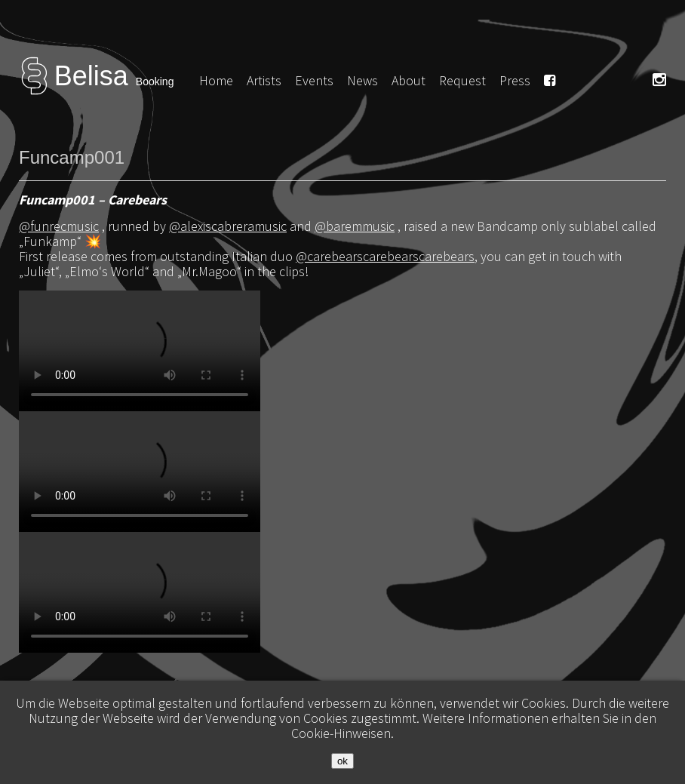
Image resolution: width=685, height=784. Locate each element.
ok (342, 761)
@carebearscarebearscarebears (385, 256)
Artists (264, 80)
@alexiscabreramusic (228, 226)
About (409, 80)
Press (515, 80)
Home (216, 80)
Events (314, 80)
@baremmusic (355, 226)
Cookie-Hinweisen (341, 733)
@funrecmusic (59, 226)
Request (462, 80)
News (362, 80)
